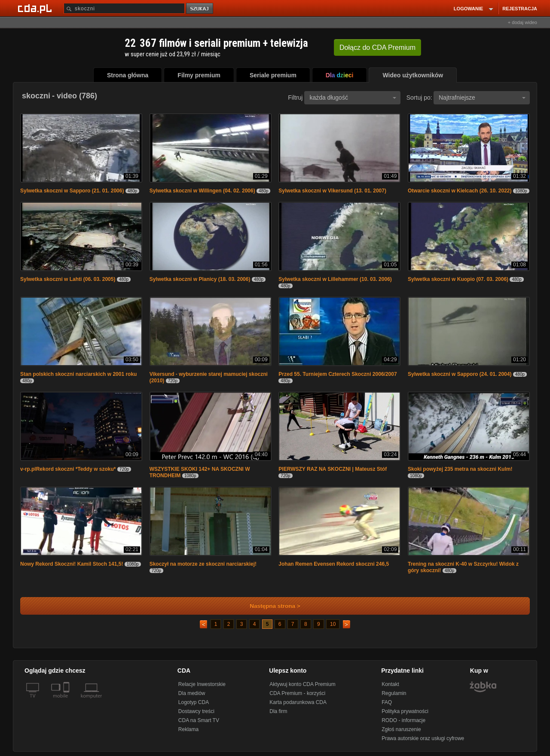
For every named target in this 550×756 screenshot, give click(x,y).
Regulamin (394, 693)
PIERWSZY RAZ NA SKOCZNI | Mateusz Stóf (333, 469)
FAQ (387, 702)
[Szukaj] (124, 8)
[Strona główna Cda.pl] (36, 8)
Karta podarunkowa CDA (298, 702)
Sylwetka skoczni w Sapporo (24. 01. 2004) (460, 374)
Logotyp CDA (194, 702)
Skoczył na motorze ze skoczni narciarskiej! (203, 564)
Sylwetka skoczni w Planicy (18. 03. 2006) (200, 279)
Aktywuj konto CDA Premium (302, 684)
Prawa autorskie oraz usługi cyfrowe (423, 738)
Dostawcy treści (196, 711)
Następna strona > (269, 606)
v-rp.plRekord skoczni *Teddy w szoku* (68, 469)
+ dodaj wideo (522, 22)
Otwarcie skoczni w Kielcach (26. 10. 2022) (460, 191)
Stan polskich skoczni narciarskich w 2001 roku (78, 374)
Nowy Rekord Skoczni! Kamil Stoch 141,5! (72, 564)
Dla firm (278, 711)
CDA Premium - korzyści (297, 693)
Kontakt (390, 684)
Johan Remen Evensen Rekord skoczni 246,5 (334, 564)
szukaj (200, 9)
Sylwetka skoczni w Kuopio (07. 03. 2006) (458, 279)
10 (333, 624)
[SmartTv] (67, 701)
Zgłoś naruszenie (401, 729)
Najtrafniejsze (482, 98)
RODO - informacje (403, 720)
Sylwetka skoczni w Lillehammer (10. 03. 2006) (335, 279)
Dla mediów (192, 693)
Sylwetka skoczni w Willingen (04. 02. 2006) (202, 191)
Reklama (188, 729)
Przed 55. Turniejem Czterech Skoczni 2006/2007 (338, 374)
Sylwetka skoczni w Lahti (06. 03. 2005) (68, 279)
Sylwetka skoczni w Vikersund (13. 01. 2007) (332, 191)
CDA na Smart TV (199, 720)
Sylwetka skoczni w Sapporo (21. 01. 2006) (72, 191)
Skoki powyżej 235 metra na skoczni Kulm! (460, 469)
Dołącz (377, 47)
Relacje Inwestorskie (202, 684)
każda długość (353, 98)
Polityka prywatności (405, 711)
